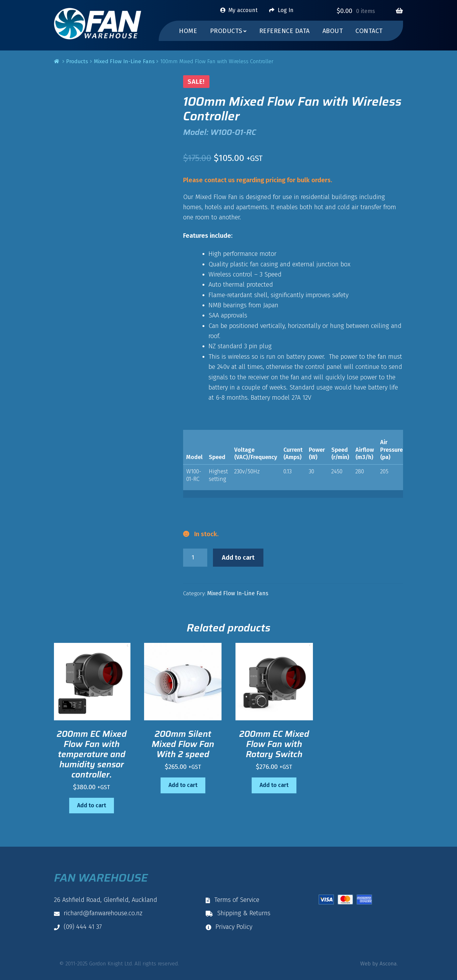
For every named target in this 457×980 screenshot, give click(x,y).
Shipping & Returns (238, 913)
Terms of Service (232, 900)
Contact (369, 31)
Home (188, 31)
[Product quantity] (195, 558)
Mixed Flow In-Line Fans (124, 61)
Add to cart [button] (92, 806)
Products (77, 61)
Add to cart (238, 557)
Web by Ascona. (379, 964)
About (333, 31)
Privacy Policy (229, 927)
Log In (286, 10)
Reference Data (285, 31)
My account (243, 10)
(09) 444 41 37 (78, 927)
